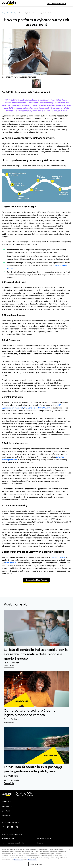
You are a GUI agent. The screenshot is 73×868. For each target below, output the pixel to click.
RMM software (11, 563)
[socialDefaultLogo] (3, 827)
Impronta (40, 843)
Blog (3, 13)
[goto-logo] (36, 794)
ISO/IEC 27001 (44, 408)
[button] (7, 801)
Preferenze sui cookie (44, 848)
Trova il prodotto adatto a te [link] (56, 3)
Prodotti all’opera (13, 13)
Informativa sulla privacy (45, 838)
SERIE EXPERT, (27, 77)
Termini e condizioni (8, 838)
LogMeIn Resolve (58, 557)
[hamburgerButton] (70, 3)
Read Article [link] (9, 666)
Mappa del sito (42, 852)
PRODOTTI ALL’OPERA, (14, 77)
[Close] (70, 858)
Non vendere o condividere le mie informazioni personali (19, 853)
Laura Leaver (21, 92)
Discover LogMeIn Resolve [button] (36, 580)
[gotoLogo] (9, 3)
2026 (34, 77)
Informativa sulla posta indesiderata (13, 843)
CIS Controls (29, 408)
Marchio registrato (7, 848)
